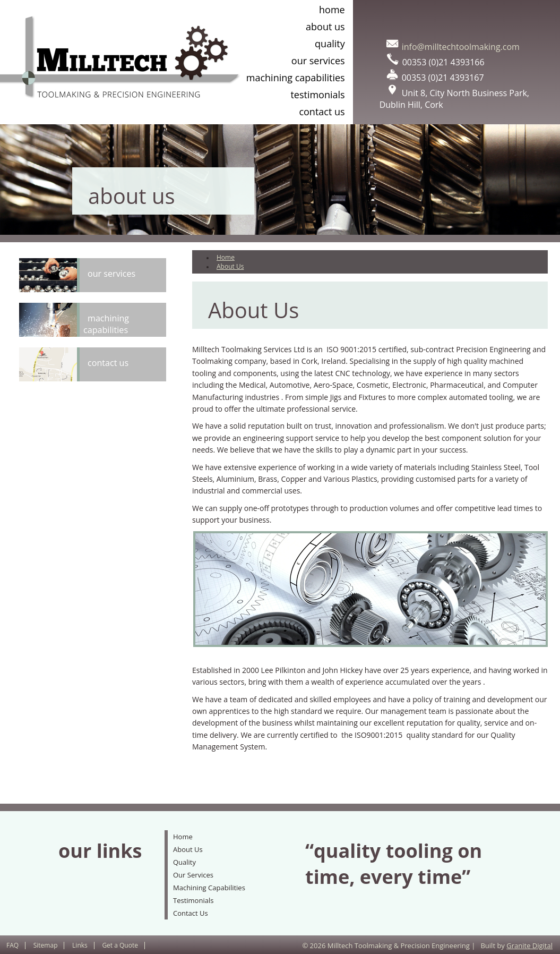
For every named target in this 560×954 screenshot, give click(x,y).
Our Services (318, 61)
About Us (325, 27)
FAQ (12, 945)
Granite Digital (529, 946)
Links (80, 945)
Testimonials (317, 95)
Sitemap (46, 945)
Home (332, 10)
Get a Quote (120, 945)
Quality (330, 44)
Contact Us (322, 112)
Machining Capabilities (296, 78)
